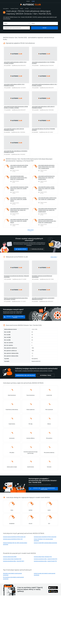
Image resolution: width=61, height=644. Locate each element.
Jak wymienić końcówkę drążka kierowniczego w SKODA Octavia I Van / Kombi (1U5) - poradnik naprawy (19, 178)
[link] (17, 56)
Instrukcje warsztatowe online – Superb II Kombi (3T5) (45, 561)
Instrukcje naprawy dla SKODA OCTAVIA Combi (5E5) (45, 537)
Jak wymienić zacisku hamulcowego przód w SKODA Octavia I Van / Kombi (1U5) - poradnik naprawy (47, 210)
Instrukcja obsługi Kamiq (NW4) (10, 557)
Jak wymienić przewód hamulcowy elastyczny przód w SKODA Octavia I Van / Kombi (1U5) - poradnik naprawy (47, 221)
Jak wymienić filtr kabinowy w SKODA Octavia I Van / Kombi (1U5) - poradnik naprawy (18, 199)
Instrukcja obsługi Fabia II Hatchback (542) (12, 559)
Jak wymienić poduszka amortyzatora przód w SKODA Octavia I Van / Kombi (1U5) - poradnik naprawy (46, 167)
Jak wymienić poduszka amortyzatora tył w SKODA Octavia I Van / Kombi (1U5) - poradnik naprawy (19, 210)
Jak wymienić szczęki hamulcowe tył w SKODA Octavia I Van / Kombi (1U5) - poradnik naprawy (46, 178)
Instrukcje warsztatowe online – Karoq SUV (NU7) (14, 561)
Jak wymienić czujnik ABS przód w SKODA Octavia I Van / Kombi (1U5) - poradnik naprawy (19, 221)
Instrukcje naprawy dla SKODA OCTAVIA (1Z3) (13, 539)
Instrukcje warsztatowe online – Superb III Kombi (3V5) (46, 559)
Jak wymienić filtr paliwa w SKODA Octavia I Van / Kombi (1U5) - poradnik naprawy (47, 199)
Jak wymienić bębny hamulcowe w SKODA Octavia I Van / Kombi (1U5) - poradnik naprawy (19, 188)
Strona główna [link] (6, 9)
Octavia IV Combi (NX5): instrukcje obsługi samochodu (45, 543)
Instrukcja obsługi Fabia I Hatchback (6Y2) (43, 557)
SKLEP (28, 1)
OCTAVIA (27, 9)
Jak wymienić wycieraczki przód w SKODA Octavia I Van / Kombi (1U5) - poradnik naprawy (19, 167)
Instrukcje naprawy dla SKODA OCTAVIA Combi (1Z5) (14, 537)
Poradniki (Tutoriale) (14, 9)
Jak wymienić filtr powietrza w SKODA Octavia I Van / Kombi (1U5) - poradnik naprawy (46, 188)
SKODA (22, 9)
